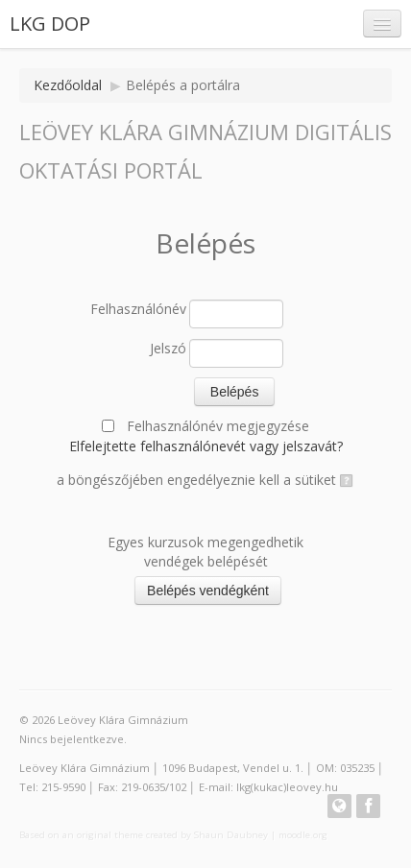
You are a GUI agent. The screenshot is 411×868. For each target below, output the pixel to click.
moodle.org (303, 835)
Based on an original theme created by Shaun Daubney (144, 835)
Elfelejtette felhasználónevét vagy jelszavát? (206, 446)
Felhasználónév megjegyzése (218, 426)
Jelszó (168, 348)
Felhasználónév (138, 309)
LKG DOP (50, 24)
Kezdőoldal (68, 85)
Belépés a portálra (183, 85)
